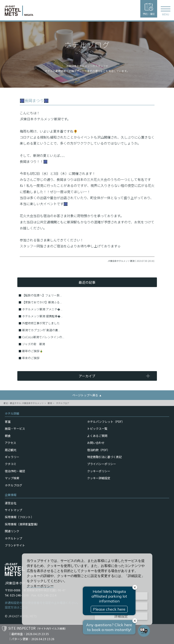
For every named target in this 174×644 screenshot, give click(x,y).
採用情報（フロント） (19, 517)
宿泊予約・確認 (15, 471)
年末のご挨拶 (31, 358)
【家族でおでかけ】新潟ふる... (42, 302)
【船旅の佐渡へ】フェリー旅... (42, 295)
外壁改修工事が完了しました (41, 323)
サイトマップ (13, 510)
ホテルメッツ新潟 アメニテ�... (42, 309)
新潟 (50, 403)
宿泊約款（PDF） (98, 450)
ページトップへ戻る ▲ (87, 395)
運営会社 (11, 503)
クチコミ (11, 464)
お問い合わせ (96, 443)
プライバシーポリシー (102, 464)
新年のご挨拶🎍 (33, 351)
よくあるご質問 (97, 436)
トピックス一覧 (97, 428)
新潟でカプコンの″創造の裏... (41, 330)
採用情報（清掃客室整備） (22, 524)
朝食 (8, 436)
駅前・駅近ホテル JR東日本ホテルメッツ (24, 403)
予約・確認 (149, 9)
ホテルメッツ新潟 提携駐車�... (42, 316)
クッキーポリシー (99, 471)
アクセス (10, 443)
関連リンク (12, 531)
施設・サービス (15, 428)
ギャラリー (12, 457)
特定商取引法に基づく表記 (104, 457)
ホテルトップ (13, 538)
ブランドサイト (15, 545)
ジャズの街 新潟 (34, 344)
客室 (8, 421)
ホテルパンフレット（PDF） (106, 421)
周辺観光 (11, 450)
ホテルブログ (63, 403)
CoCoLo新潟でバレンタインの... (43, 337)
